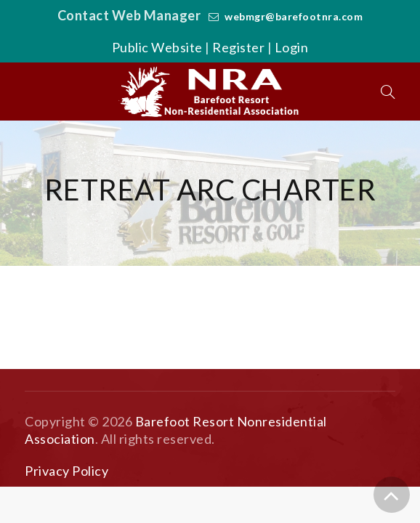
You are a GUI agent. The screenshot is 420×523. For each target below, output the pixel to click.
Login (292, 47)
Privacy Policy (66, 471)
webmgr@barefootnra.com (294, 16)
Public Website (157, 47)
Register (238, 47)
